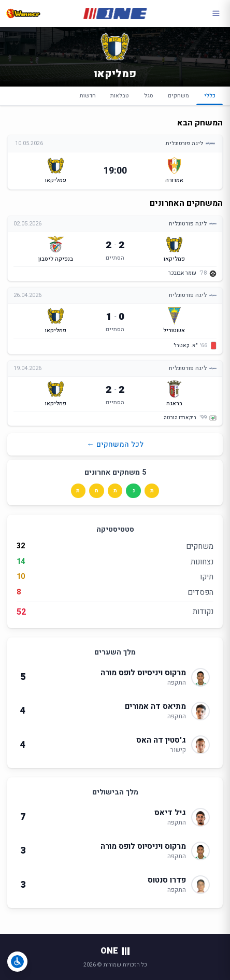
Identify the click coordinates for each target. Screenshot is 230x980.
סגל (149, 96)
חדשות (88, 96)
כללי (209, 98)
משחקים (178, 96)
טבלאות (120, 96)
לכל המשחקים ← (115, 444)
